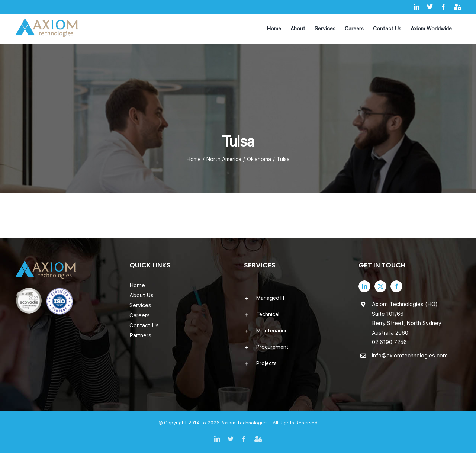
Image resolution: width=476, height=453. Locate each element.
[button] (295, 298)
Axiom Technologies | (247, 423)
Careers (140, 315)
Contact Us (144, 325)
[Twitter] (380, 286)
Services (140, 305)
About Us (141, 295)
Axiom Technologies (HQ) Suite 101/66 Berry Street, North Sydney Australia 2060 (407, 319)
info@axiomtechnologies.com (410, 356)
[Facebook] (396, 286)
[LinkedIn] (364, 286)
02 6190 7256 (389, 342)
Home (137, 285)
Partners (140, 335)
